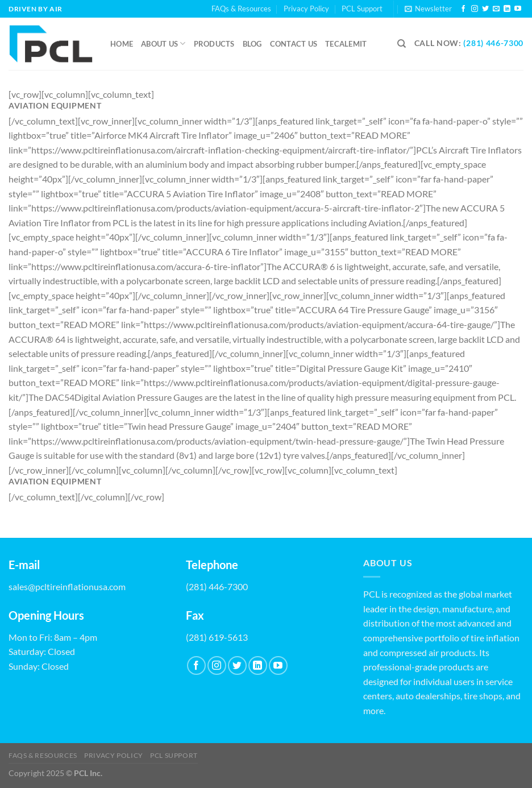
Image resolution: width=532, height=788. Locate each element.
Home (122, 44)
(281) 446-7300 (493, 43)
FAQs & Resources (241, 9)
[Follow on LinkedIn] (507, 9)
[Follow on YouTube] (518, 9)
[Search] (402, 44)
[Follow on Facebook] (463, 9)
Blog (252, 44)
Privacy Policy (306, 9)
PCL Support (362, 9)
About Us (163, 43)
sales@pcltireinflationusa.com (67, 586)
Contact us (294, 44)
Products (214, 44)
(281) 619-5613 (217, 637)
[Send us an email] (496, 9)
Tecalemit (346, 44)
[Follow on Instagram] (475, 9)
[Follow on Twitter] (485, 9)
